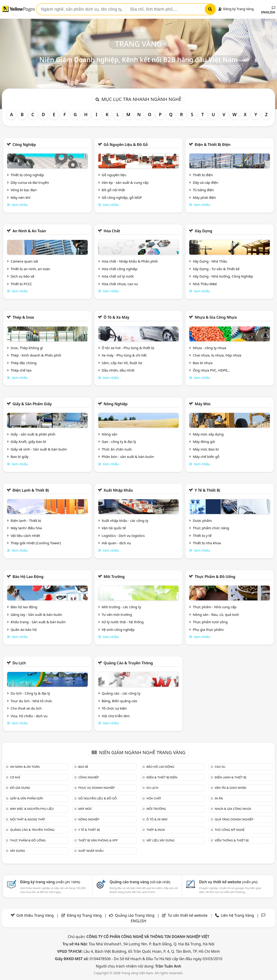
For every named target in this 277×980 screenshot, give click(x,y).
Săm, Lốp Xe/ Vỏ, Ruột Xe (122, 363)
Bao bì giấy (20, 457)
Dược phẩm (202, 520)
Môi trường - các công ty (122, 607)
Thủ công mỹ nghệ (230, 830)
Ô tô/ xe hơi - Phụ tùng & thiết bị (128, 348)
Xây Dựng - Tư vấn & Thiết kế (216, 269)
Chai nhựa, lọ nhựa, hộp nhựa (217, 355)
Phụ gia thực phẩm (208, 629)
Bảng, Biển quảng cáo (120, 701)
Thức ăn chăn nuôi (117, 449)
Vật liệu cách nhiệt (25, 535)
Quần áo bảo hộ (24, 629)
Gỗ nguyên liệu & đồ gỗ (126, 145)
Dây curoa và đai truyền (30, 182)
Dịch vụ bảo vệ (23, 276)
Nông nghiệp (116, 404)
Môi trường (114, 577)
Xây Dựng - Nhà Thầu (210, 261)
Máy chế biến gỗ (206, 457)
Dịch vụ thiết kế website (228, 882)
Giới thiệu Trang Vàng (35, 915)
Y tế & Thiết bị (207, 490)
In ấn (219, 798)
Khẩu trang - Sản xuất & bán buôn (38, 622)
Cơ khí (15, 777)
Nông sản (110, 434)
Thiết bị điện (203, 175)
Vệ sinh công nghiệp (118, 629)
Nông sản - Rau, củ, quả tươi (216, 614)
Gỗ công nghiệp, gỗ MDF (122, 197)
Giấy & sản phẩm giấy (32, 404)
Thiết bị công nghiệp (27, 175)
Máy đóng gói (204, 442)
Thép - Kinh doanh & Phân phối (36, 355)
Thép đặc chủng (24, 363)
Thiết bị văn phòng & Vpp (98, 840)
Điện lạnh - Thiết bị (26, 520)
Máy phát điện (204, 197)
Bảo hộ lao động (28, 577)
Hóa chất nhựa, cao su (120, 284)
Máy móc (203, 404)
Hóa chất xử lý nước (118, 276)
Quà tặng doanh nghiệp (234, 819)
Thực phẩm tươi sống (210, 622)
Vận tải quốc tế (114, 528)
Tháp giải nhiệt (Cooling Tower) (36, 543)
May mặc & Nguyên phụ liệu (32, 809)
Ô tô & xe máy (117, 317)
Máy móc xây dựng (208, 434)
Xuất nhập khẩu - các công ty (125, 520)
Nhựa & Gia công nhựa (216, 317)
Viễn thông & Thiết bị (232, 840)
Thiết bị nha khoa (207, 543)
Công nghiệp (24, 145)
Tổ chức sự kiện (114, 708)
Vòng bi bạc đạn (24, 190)
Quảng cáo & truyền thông (128, 663)
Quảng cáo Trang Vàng (135, 915)
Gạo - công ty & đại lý (119, 442)
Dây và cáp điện (205, 182)
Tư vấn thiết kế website (188, 915)
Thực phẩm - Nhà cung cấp (215, 607)
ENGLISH (268, 10)
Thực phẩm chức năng (211, 528)
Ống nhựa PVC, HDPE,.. (211, 370)
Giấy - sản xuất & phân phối (33, 434)
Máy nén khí (21, 197)
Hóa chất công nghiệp (120, 269)
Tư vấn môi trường (117, 614)
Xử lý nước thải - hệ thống (123, 622)
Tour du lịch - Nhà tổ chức (31, 701)
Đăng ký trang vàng (50, 882)
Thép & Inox (23, 317)
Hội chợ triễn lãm (116, 716)
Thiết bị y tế (202, 535)
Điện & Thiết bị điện (212, 145)
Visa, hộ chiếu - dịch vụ (29, 716)
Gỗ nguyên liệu (114, 175)
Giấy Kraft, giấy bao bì (28, 442)
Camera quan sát (24, 261)
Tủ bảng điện (203, 190)
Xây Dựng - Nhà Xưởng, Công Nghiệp (223, 276)
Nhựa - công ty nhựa (209, 348)
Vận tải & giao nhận (230, 788)
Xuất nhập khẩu (118, 490)
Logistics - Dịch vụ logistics (123, 535)
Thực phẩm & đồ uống (215, 577)
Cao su (220, 767)
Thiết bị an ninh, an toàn (30, 269)
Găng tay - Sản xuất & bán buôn (36, 614)
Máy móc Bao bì (206, 449)
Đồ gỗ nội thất (113, 190)
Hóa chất (112, 231)
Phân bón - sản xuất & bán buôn (128, 457)
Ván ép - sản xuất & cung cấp (125, 182)
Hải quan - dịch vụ (116, 543)
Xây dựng (203, 231)
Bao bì (83, 767)
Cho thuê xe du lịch (26, 708)
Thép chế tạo (21, 370)
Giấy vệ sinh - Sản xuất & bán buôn (39, 449)
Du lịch (19, 663)
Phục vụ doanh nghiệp (96, 788)
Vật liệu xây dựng (160, 840)
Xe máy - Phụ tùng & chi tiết (124, 355)
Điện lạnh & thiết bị (31, 490)
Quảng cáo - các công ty (121, 693)
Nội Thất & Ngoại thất (27, 819)
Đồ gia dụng (20, 788)
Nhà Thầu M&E (205, 284)
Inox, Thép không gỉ (27, 348)
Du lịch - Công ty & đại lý (30, 693)
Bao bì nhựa (203, 363)
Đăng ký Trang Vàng (236, 9)
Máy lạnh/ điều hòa (26, 528)
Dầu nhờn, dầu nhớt (118, 370)
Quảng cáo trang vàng (140, 882)
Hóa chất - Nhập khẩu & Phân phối (130, 261)
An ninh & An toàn (29, 231)
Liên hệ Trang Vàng (237, 915)
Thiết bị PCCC (21, 284)
